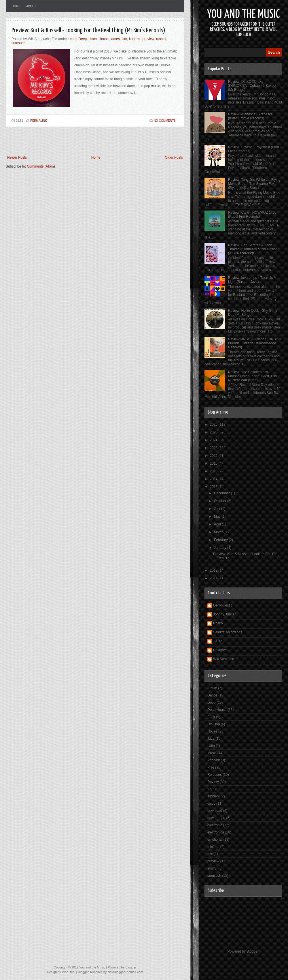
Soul (211, 789)
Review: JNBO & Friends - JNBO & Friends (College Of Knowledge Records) (255, 343)
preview (148, 39)
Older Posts (174, 157)
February (221, 540)
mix (210, 854)
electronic (215, 825)
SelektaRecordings (228, 632)
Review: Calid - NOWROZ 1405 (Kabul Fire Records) (252, 215)
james (115, 39)
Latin (211, 746)
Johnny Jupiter (224, 614)
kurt (132, 39)
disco (93, 39)
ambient (214, 796)
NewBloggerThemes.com (125, 972)
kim (125, 39)
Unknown (220, 650)
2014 (214, 479)
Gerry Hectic (223, 605)
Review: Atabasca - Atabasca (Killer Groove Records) (250, 116)
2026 (214, 425)
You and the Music (244, 15)
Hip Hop (214, 724)
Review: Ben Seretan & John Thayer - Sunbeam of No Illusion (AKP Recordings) (253, 249)
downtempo (216, 818)
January (221, 548)
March (219, 532)
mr (139, 39)
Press (212, 767)
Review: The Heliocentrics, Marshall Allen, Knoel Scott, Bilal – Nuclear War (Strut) (254, 376)
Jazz (211, 739)
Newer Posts (17, 157)
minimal (213, 847)
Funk (211, 717)
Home (16, 6)
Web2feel (69, 972)
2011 (214, 578)
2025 (214, 432)
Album (212, 688)
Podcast (214, 760)
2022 (214, 456)
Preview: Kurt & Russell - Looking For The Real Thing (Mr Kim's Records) (88, 30)
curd (73, 39)
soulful (212, 868)
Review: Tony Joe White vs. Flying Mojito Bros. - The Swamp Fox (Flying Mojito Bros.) (254, 184)
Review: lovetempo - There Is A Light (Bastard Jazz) (252, 280)
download (215, 811)
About (31, 6)
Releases (215, 775)
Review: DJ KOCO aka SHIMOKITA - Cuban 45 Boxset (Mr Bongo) (252, 86)
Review (213, 782)
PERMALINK (39, 121)
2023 (214, 448)
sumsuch (18, 43)
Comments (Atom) (41, 166)
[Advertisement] (73, 141)
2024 (214, 440)
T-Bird (218, 641)
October (221, 501)
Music (212, 753)
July (218, 509)
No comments (165, 121)
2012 (214, 570)
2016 (214, 463)
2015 (214, 471)
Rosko (218, 623)
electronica (216, 832)
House (104, 39)
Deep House (217, 710)
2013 (214, 487)
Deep (83, 39)
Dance (212, 695)
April (218, 524)
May (218, 517)
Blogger (252, 951)
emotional (215, 840)
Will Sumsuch (224, 659)
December (222, 493)
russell (161, 39)
